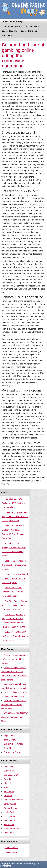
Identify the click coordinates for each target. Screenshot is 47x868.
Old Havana (9, 816)
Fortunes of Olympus (13, 752)
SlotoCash (9, 767)
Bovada (7, 779)
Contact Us (5, 866)
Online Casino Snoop (12, 22)
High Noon (9, 833)
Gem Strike (9, 748)
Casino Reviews (10, 31)
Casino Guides (11, 848)
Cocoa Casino (10, 808)
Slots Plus (8, 783)
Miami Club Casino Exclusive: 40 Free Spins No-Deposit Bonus (13, 592)
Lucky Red (9, 812)
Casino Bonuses (29, 31)
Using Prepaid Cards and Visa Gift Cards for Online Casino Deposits (15, 578)
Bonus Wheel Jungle (13, 744)
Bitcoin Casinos (33, 26)
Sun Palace (9, 825)
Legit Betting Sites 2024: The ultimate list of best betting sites (14, 705)
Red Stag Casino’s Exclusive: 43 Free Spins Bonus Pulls (13, 503)
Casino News (11, 853)
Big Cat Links (10, 736)
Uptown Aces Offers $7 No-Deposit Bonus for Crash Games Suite (15, 636)
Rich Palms (9, 791)
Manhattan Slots (11, 829)
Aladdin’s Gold (10, 820)
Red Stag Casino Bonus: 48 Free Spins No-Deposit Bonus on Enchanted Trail (15, 605)
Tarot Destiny (10, 740)
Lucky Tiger (9, 771)
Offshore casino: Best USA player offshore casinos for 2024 (15, 717)
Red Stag (8, 796)
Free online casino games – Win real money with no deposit (14, 659)
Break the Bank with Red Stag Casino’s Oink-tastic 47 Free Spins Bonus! (15, 517)
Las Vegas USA (11, 775)
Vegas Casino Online (13, 800)
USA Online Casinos (12, 26)
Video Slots (7, 36)
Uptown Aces (10, 804)
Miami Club (9, 787)
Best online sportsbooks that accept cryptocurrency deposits (14, 565)
